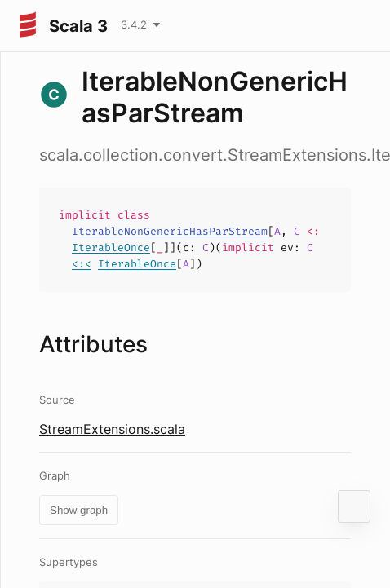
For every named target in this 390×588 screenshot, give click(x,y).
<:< (82, 264)
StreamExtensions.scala (112, 429)
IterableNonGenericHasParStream (170, 231)
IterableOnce (111, 248)
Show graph (79, 510)
